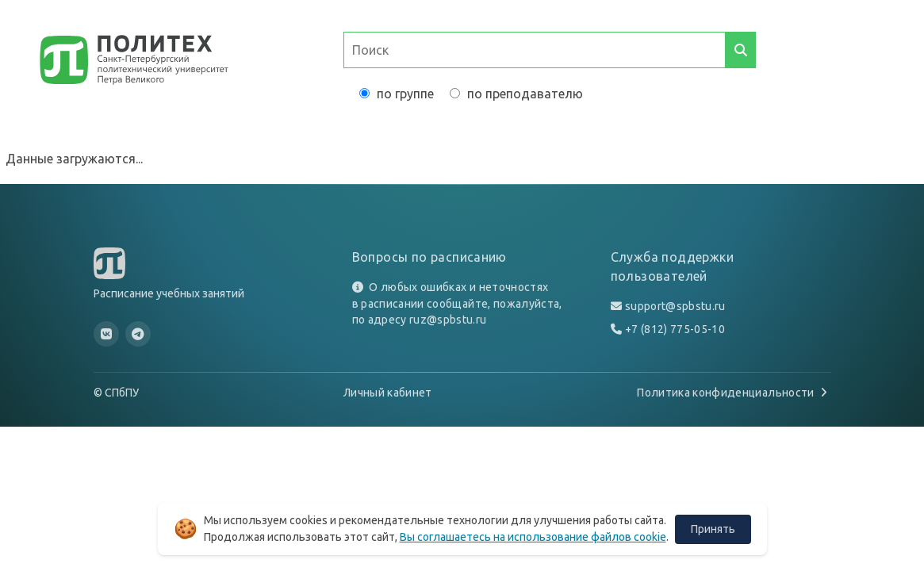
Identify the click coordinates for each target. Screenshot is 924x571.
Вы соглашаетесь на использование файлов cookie (533, 537)
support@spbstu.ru (675, 306)
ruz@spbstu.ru (448, 320)
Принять (713, 529)
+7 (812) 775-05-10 (675, 329)
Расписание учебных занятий (169, 293)
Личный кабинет (388, 393)
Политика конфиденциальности (734, 393)
